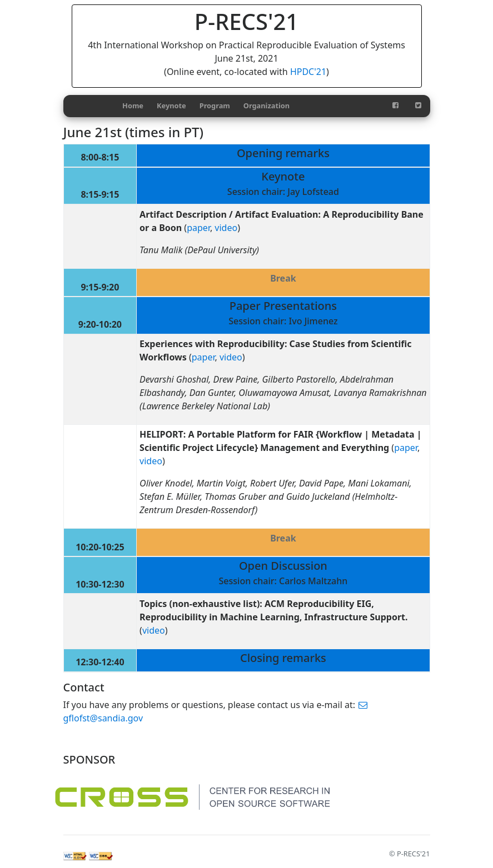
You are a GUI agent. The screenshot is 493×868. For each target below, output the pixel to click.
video (226, 228)
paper (198, 228)
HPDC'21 (308, 72)
